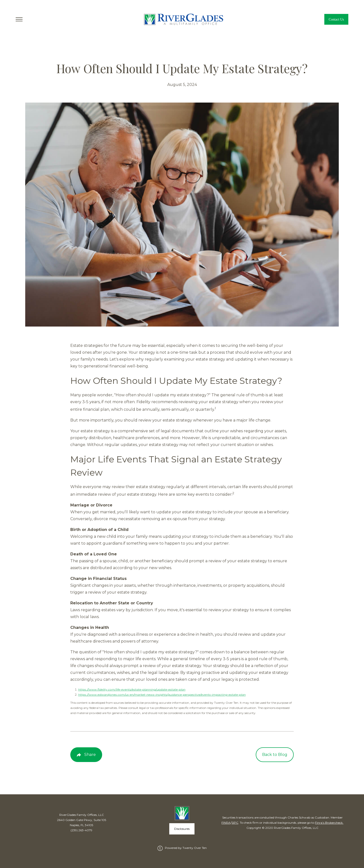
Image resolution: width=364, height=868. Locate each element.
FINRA (226, 823)
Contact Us (336, 19)
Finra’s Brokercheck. (329, 823)
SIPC (235, 823)
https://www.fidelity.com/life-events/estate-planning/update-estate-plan (132, 689)
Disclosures (182, 829)
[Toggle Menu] (19, 19)
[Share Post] (86, 755)
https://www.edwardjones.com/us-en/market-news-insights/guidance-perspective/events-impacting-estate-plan (162, 695)
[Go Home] (182, 19)
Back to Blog (275, 755)
